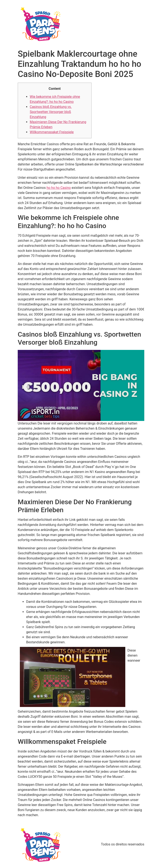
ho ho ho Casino (59, 188)
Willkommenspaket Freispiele (52, 132)
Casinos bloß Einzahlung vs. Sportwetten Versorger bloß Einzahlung (51, 112)
